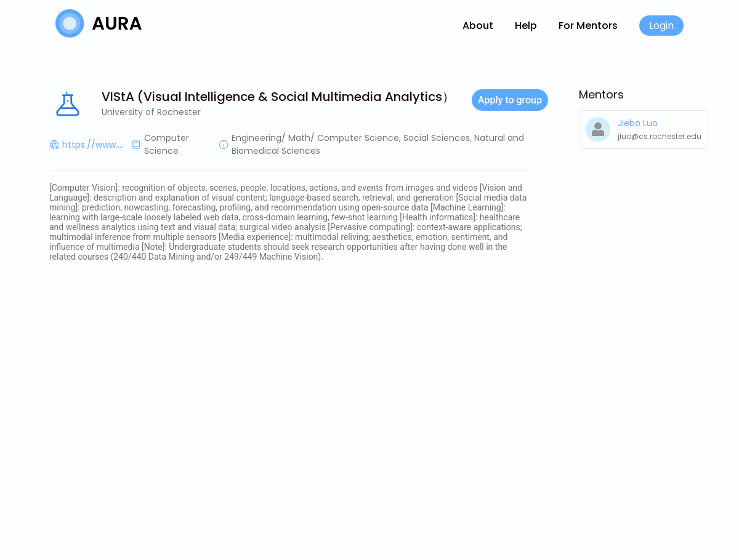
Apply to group (510, 100)
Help (526, 26)
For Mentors (588, 26)
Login (661, 26)
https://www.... (93, 145)
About (478, 26)
